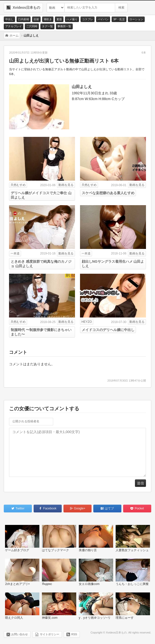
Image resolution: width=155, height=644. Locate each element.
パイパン (103, 19)
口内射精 (24, 19)
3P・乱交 (119, 19)
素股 (59, 19)
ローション (136, 19)
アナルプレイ (14, 26)
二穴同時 (32, 26)
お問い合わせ (20, 634)
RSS (74, 634)
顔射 (36, 19)
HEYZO (87, 322)
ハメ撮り (72, 19)
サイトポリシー (50, 634)
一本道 (15, 253)
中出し (9, 19)
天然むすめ (18, 185)
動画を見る (66, 185)
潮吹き (48, 19)
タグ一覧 (47, 26)
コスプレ (88, 19)
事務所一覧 (64, 26)
